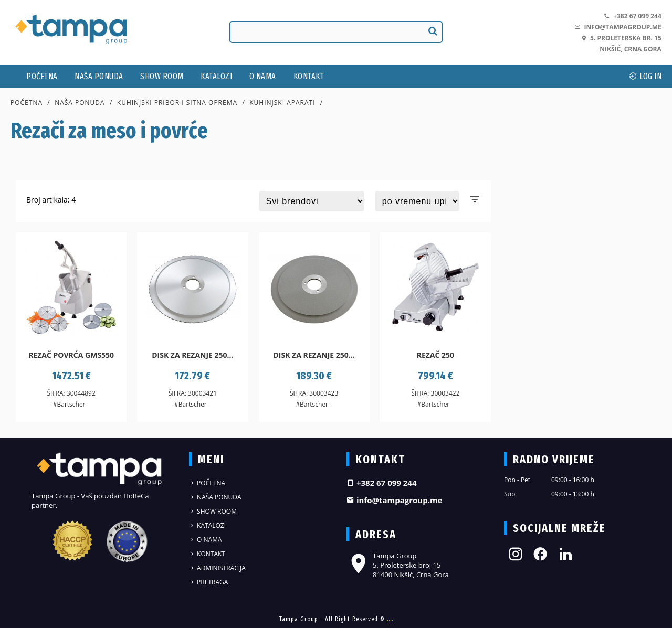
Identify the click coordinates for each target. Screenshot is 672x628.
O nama (263, 76)
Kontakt (309, 76)
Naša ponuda (99, 76)
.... (390, 619)
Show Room (162, 76)
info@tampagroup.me (618, 27)
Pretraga (208, 582)
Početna (42, 76)
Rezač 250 (435, 355)
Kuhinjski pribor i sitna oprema (177, 103)
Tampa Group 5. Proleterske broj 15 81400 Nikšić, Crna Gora (398, 565)
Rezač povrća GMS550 (71, 355)
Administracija (217, 568)
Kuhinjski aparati (282, 103)
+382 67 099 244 (633, 16)
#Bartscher (69, 404)
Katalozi (216, 76)
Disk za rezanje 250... (192, 355)
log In (645, 76)
